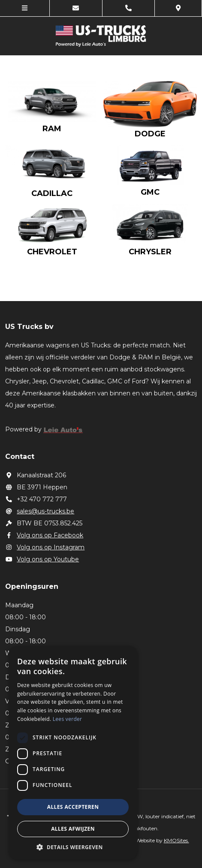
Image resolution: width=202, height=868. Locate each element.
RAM (52, 129)
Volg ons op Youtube (42, 559)
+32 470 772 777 (36, 499)
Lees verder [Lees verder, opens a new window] (68, 719)
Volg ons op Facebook (44, 535)
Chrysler (150, 252)
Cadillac (52, 193)
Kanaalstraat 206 (36, 475)
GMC (150, 192)
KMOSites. (176, 840)
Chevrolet (52, 252)
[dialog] (73, 753)
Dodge (150, 134)
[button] (73, 847)
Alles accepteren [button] (73, 807)
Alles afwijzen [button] (73, 829)
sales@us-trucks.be (40, 511)
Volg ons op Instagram (45, 547)
